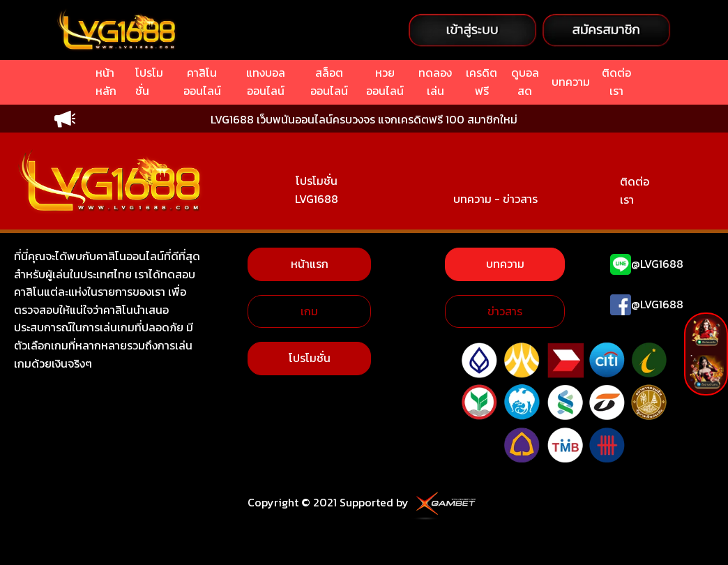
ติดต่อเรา (635, 190)
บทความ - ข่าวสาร (495, 199)
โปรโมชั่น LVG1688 (317, 190)
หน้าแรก (310, 264)
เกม (309, 311)
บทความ (505, 264)
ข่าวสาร (505, 311)
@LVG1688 (657, 264)
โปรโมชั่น (310, 358)
